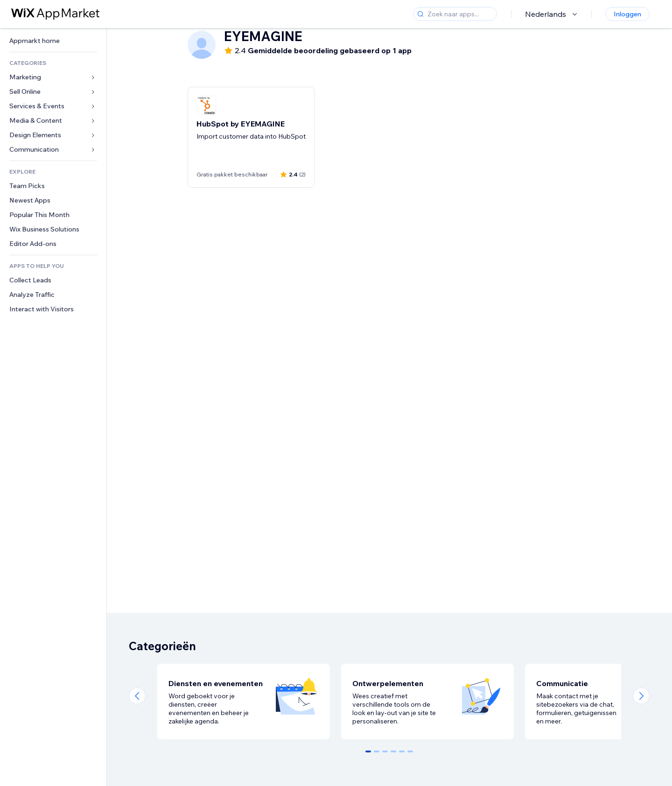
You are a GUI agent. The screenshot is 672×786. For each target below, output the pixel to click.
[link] (53, 41)
